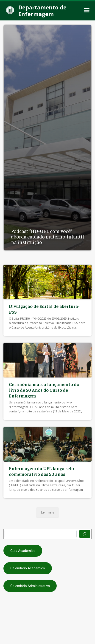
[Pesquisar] (85, 534)
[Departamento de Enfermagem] (45, 10)
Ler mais (47, 512)
